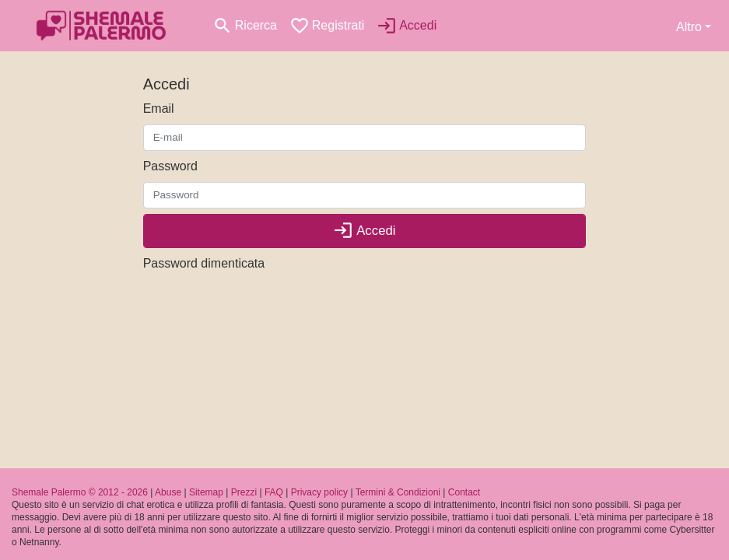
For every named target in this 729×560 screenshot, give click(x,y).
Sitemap (206, 492)
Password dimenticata (204, 263)
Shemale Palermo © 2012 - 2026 (80, 492)
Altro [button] (689, 27)
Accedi (364, 231)
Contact (464, 492)
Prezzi (244, 492)
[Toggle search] (245, 26)
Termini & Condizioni (398, 492)
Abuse (168, 492)
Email (159, 108)
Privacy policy (319, 492)
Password (170, 166)
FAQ (274, 492)
